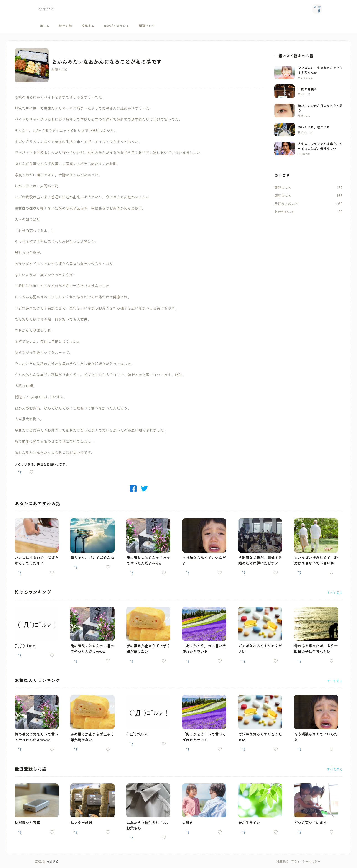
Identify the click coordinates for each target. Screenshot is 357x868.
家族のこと (283, 195)
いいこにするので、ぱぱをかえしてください (36, 560)
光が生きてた (249, 822)
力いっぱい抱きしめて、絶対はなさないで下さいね (316, 560)
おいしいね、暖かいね (314, 127)
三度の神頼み (307, 89)
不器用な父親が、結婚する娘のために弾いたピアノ (260, 560)
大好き (188, 822)
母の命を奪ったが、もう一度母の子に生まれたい (316, 648)
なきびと (53, 861)
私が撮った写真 (27, 822)
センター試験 (81, 822)
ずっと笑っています (310, 822)
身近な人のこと (286, 204)
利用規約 (282, 861)
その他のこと (285, 211)
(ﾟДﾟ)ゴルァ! (25, 646)
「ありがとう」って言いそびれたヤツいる (204, 648)
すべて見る (335, 593)
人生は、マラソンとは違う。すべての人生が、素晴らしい (320, 146)
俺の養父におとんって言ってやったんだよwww (148, 560)
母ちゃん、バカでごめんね (92, 558)
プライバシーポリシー (306, 861)
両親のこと (283, 187)
